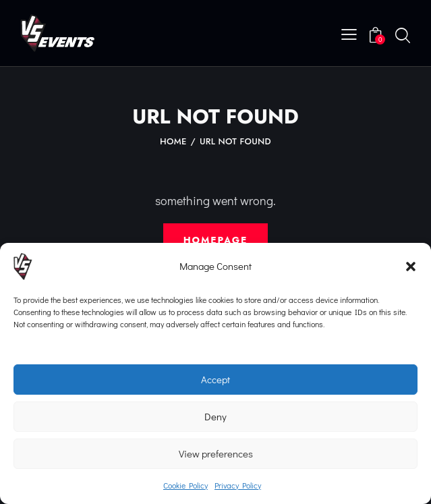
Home (173, 142)
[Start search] (403, 35)
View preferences (216, 453)
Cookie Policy (185, 485)
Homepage (215, 240)
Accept (215, 379)
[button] (411, 267)
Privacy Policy (238, 485)
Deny (215, 416)
